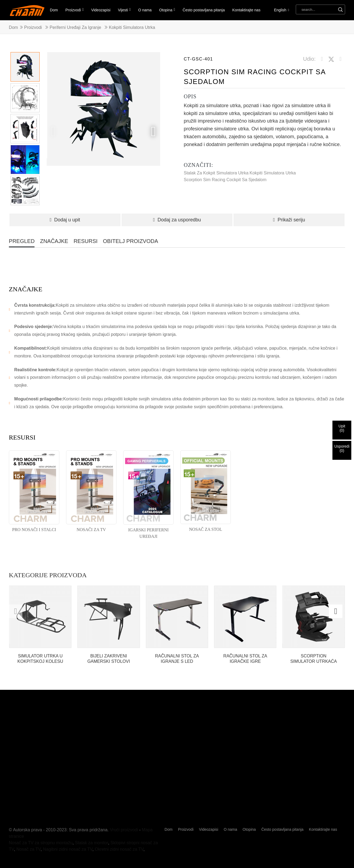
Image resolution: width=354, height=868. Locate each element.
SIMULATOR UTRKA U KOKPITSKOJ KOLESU (40, 658)
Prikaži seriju (289, 220)
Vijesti (124, 10)
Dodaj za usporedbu (177, 220)
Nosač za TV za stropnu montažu (41, 843)
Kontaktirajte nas (246, 10)
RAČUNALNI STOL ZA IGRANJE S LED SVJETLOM (177, 659)
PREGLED (22, 241)
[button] (153, 131)
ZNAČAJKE (54, 241)
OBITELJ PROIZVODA (130, 241)
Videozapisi (101, 10)
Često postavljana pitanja (204, 10)
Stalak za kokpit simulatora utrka (216, 173)
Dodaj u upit (65, 220)
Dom (54, 10)
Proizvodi (75, 10)
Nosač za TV (29, 849)
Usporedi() (342, 448)
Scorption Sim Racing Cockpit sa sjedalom (225, 180)
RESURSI (86, 241)
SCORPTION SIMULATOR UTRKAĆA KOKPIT (314, 659)
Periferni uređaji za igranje (75, 27)
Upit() (342, 428)
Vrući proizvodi (124, 830)
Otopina (167, 10)
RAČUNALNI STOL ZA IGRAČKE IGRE (245, 658)
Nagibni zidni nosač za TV (68, 849)
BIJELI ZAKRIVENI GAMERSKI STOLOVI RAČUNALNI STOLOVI (109, 659)
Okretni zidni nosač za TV (119, 849)
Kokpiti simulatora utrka (132, 27)
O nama (145, 10)
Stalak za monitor (92, 843)
